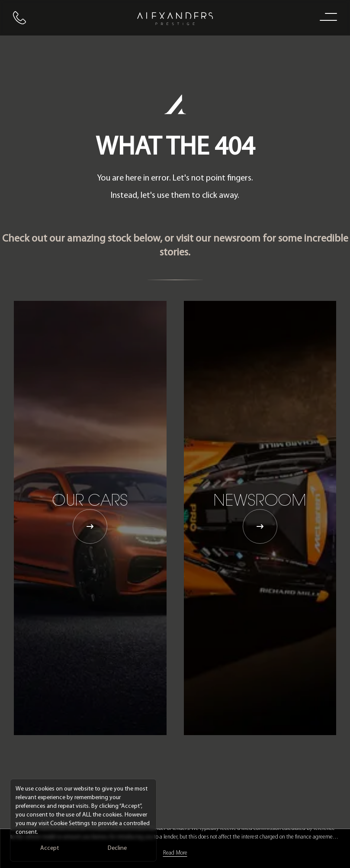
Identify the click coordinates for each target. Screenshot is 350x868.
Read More (175, 853)
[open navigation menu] (327, 16)
